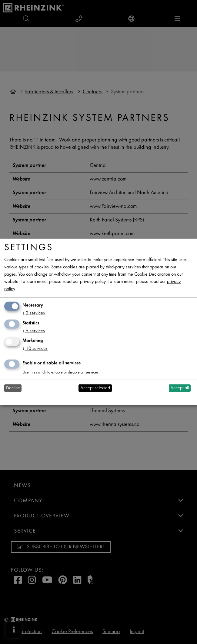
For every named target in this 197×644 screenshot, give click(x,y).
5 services (34, 331)
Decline (13, 388)
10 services (35, 349)
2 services (34, 313)
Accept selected (95, 388)
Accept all (180, 388)
